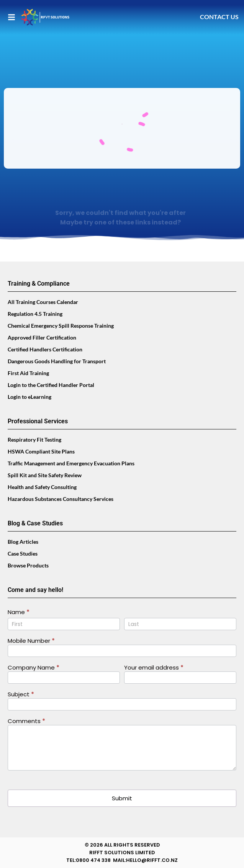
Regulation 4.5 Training (35, 314)
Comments (26, 722)
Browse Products (28, 565)
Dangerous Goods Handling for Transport (57, 361)
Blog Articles (23, 542)
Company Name (34, 668)
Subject (21, 695)
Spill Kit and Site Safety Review (45, 475)
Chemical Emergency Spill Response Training (61, 326)
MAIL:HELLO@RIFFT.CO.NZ (145, 860)
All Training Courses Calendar (43, 302)
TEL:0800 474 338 (88, 860)
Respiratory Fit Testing (34, 440)
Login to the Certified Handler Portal (51, 385)
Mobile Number (31, 641)
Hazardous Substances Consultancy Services (61, 499)
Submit (122, 798)
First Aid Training (28, 373)
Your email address (154, 668)
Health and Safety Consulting (42, 487)
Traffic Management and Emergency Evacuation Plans (71, 463)
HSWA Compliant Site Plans (41, 451)
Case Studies (23, 553)
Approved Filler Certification (42, 337)
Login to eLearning (29, 397)
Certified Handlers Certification (45, 349)
